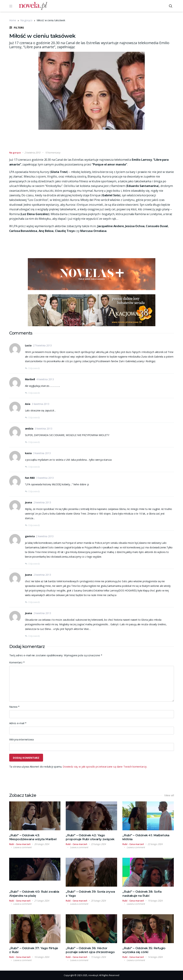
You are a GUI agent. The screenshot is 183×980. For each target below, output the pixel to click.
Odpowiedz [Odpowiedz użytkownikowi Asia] (34, 418)
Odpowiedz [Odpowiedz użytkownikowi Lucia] (34, 368)
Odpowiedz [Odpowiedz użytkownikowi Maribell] (34, 393)
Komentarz (17, 662)
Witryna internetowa (21, 739)
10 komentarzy (53, 153)
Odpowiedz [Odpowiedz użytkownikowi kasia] (34, 467)
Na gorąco (26, 20)
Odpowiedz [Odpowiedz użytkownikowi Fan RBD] (34, 491)
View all (169, 795)
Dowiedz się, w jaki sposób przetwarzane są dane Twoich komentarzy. (105, 766)
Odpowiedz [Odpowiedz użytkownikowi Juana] (34, 602)
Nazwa (14, 707)
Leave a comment (22, 847)
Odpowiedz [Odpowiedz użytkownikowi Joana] (34, 525)
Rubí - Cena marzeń (20, 844)
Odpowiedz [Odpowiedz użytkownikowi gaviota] (34, 564)
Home (13, 20)
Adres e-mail (18, 723)
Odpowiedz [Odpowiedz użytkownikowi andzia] (34, 442)
